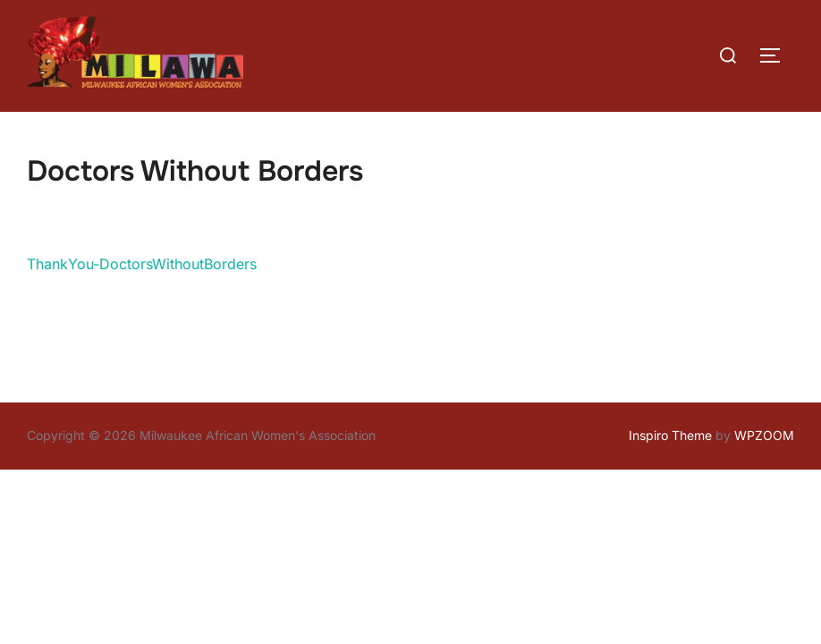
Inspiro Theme (670, 435)
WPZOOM (764, 435)
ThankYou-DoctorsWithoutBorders (142, 264)
